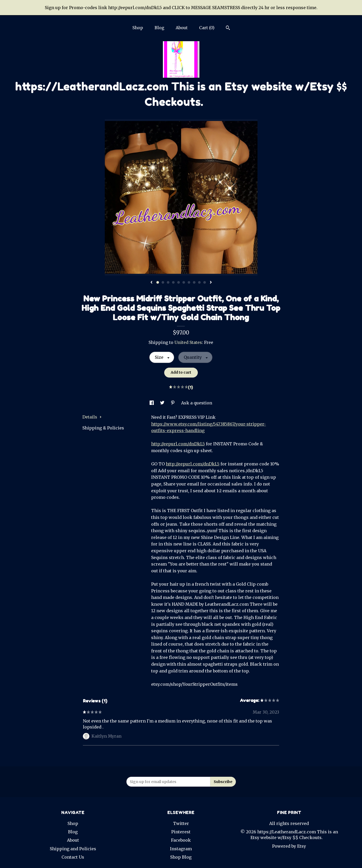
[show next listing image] (211, 283)
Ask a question (197, 403)
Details (92, 417)
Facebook (181, 840)
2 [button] (163, 282)
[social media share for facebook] (152, 403)
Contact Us (73, 857)
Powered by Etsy (289, 846)
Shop (138, 28)
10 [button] (205, 282)
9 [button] (199, 282)
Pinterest (181, 832)
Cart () (207, 28)
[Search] (228, 28)
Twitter (181, 823)
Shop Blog (181, 857)
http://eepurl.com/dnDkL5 (178, 444)
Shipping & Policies (103, 428)
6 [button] (184, 282)
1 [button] (158, 282)
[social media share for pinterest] (173, 403)
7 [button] (189, 282)
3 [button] (168, 282)
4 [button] (173, 282)
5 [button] (179, 282)
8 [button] (194, 282)
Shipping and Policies (73, 849)
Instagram (181, 849)
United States (188, 342)
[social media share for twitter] (163, 403)
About (182, 28)
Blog (159, 28)
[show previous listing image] (151, 283)
